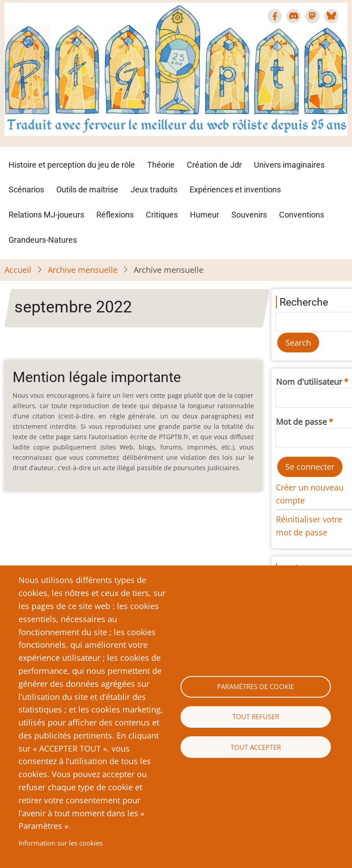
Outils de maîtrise (87, 189)
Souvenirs (249, 215)
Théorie (161, 165)
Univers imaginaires (289, 165)
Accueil (18, 270)
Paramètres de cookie (255, 686)
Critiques (162, 215)
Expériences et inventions (235, 189)
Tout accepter (256, 747)
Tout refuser (256, 717)
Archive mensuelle (83, 270)
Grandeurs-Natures (43, 240)
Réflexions (115, 215)
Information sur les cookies (61, 843)
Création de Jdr (214, 165)
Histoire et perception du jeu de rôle (72, 165)
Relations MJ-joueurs (46, 215)
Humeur (205, 215)
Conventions (302, 215)
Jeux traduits (154, 189)
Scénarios (26, 189)
